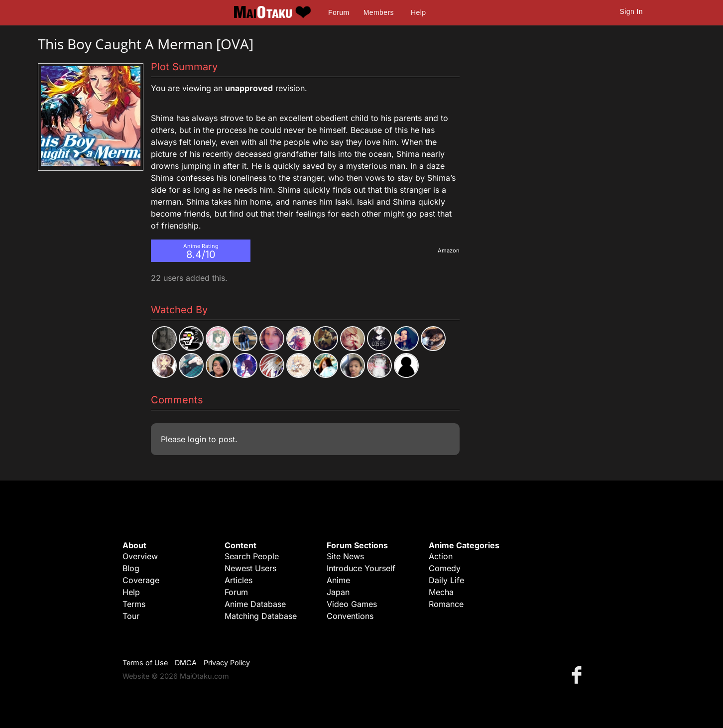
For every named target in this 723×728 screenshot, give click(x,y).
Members (379, 12)
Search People (252, 556)
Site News (345, 556)
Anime (338, 580)
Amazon (449, 250)
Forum (339, 12)
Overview (140, 556)
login (197, 439)
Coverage (141, 580)
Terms (134, 604)
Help (418, 12)
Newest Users (250, 568)
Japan (338, 592)
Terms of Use (145, 663)
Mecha (441, 592)
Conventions (350, 616)
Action (441, 556)
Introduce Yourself (361, 568)
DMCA (186, 663)
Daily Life (446, 580)
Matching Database (261, 616)
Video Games (352, 604)
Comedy (445, 568)
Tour (131, 616)
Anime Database (255, 604)
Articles (239, 580)
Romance (446, 604)
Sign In (631, 11)
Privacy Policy (227, 663)
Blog (131, 568)
